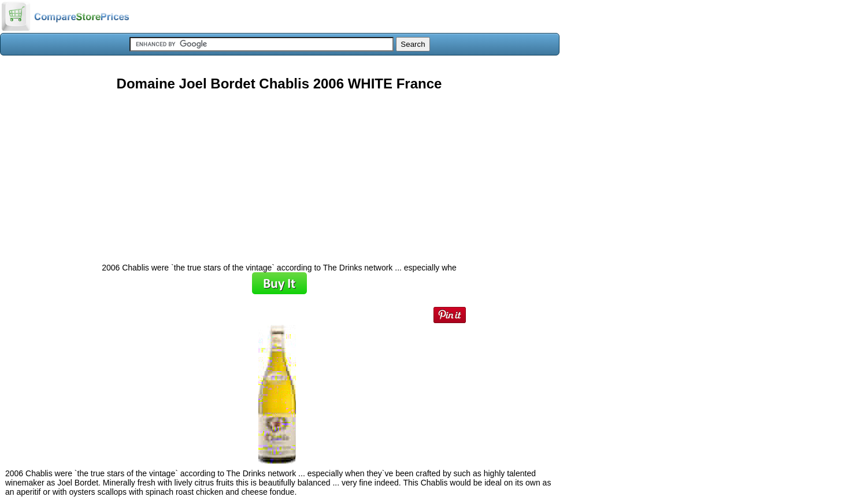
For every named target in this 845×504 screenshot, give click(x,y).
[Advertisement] (279, 173)
